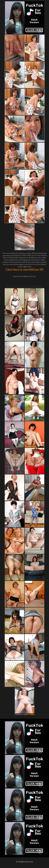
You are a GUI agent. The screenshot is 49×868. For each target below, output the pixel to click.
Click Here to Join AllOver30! (24, 269)
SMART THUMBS (29, 715)
